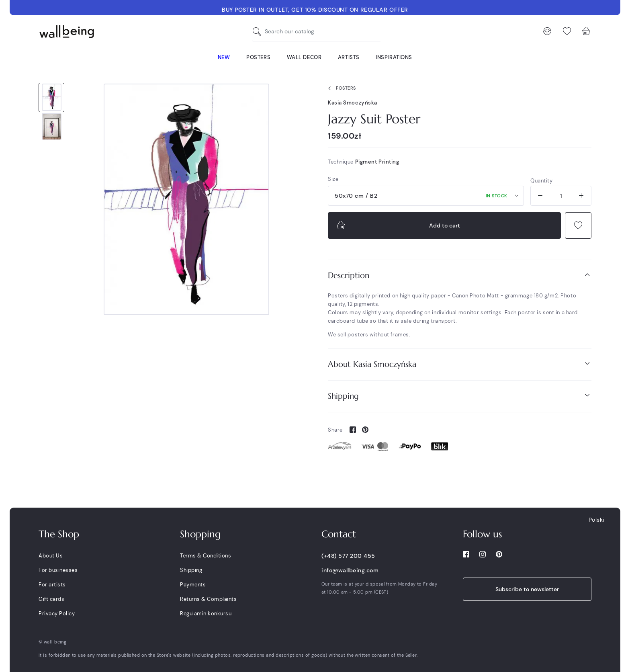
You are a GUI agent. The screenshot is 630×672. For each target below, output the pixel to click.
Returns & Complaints (208, 599)
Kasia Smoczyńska (353, 103)
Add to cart (397, 225)
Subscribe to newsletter (527, 589)
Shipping (460, 396)
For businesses (58, 570)
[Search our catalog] (259, 32)
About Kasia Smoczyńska (460, 364)
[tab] (460, 276)
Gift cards (51, 599)
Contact (339, 534)
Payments (193, 585)
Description (460, 275)
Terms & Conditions (206, 556)
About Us (51, 556)
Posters (340, 88)
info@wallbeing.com (350, 570)
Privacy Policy (57, 614)
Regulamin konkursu (206, 614)
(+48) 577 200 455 (348, 556)
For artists (52, 585)
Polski (596, 520)
